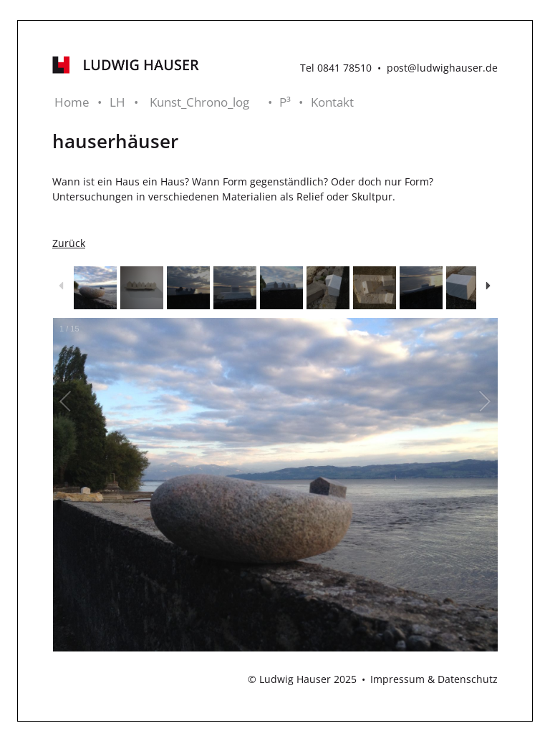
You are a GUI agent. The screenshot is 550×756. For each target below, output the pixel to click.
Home (72, 102)
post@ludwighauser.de (442, 68)
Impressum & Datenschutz (434, 679)
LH (117, 102)
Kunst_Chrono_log (199, 102)
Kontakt (332, 102)
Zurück (69, 243)
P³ (285, 102)
